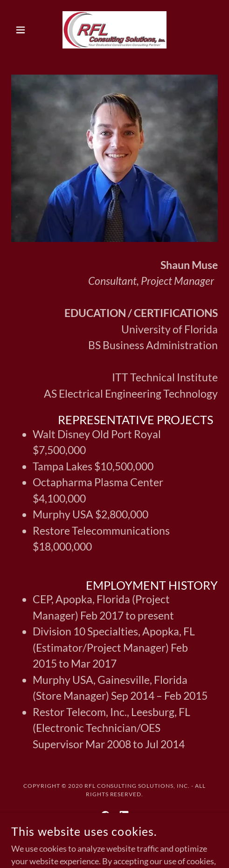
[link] (114, 30)
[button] (27, 30)
